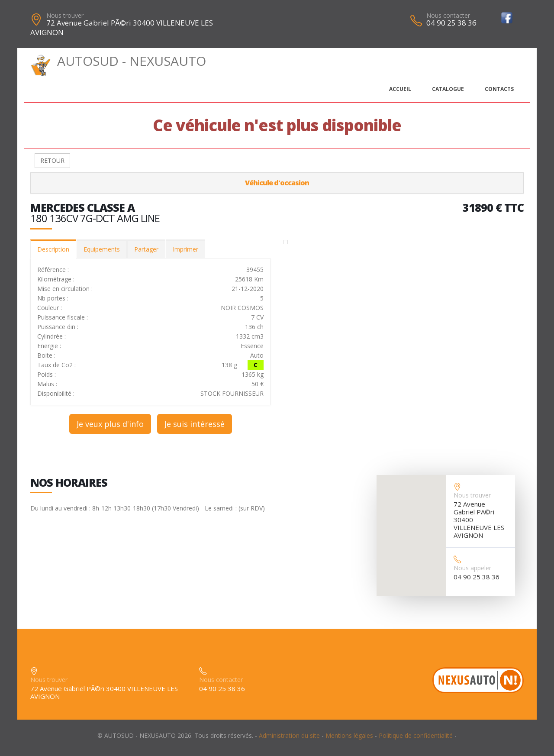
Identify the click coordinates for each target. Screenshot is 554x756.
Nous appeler (472, 568)
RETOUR (52, 160)
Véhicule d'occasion (277, 183)
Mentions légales (349, 735)
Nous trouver (65, 15)
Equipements (102, 249)
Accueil (400, 89)
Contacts (499, 89)
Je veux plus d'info (110, 424)
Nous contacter (448, 15)
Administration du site (289, 735)
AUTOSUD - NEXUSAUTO (118, 61)
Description (53, 249)
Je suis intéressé (195, 424)
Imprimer (185, 249)
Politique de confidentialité (416, 735)
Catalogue (448, 89)
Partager (146, 249)
